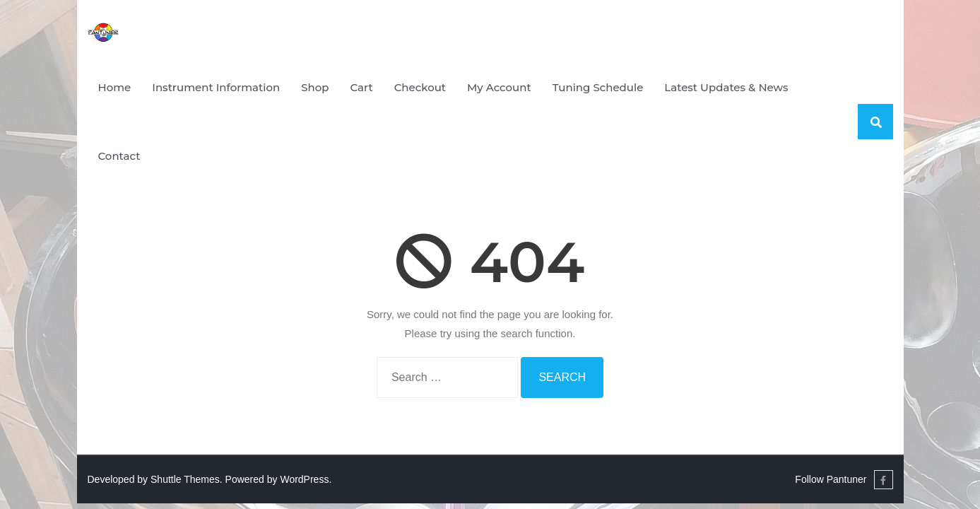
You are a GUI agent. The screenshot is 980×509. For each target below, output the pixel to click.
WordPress (304, 479)
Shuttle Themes (185, 479)
